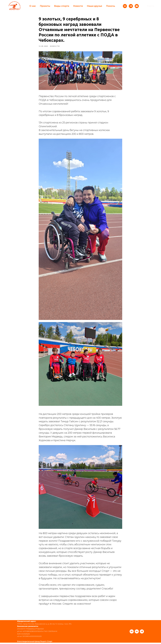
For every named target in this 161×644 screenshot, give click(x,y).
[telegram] (142, 633)
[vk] (132, 633)
